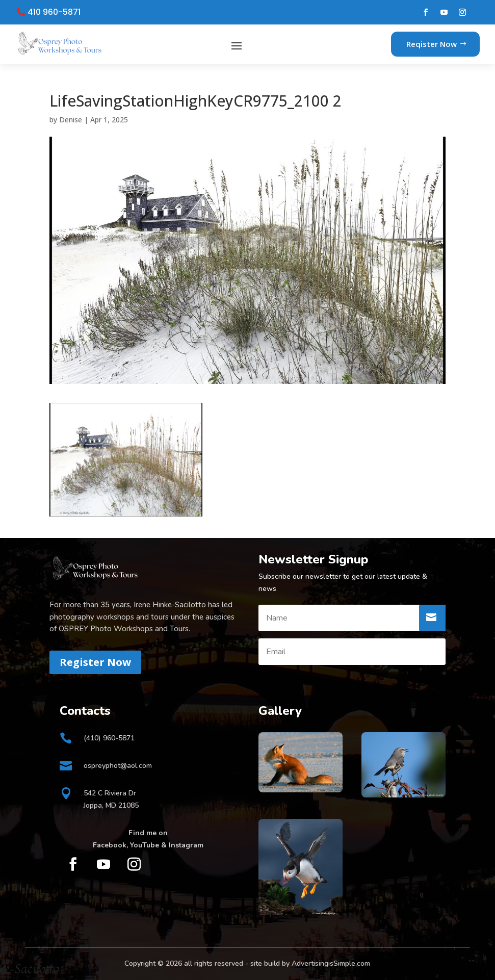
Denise (71, 120)
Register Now (95, 662)
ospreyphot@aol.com (118, 766)
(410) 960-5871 (109, 738)
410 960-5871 (54, 12)
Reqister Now (432, 44)
